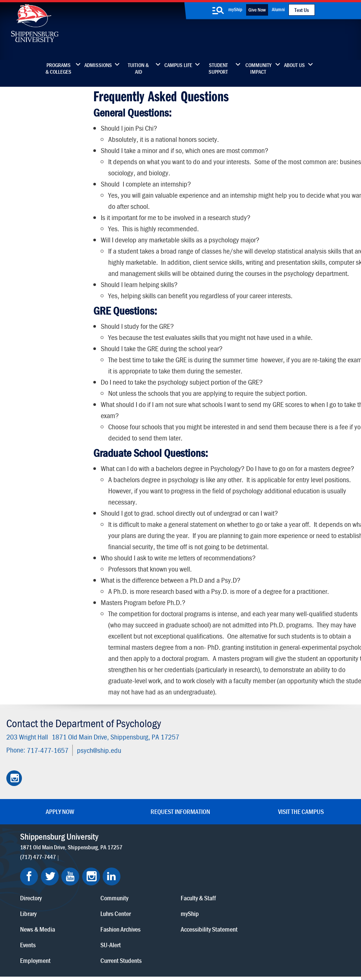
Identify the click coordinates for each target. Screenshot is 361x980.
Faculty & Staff (291, 844)
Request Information (180, 819)
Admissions (98, 65)
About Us (294, 65)
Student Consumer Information (189, 947)
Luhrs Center (216, 859)
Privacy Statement (96, 940)
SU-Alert (211, 890)
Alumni (278, 9)
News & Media (145, 875)
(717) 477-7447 (38, 863)
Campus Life (178, 65)
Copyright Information (170, 940)
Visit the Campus (301, 819)
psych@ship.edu (98, 757)
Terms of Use (131, 940)
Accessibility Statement (302, 875)
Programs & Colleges (58, 69)
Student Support (218, 69)
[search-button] (218, 10)
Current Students (221, 906)
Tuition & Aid (138, 69)
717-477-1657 (47, 757)
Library (135, 859)
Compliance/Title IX (133, 947)
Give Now (257, 10)
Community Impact (258, 69)
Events (135, 890)
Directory (138, 844)
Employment (142, 906)
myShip (235, 9)
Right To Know (216, 940)
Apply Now (60, 819)
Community (214, 844)
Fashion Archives (220, 875)
